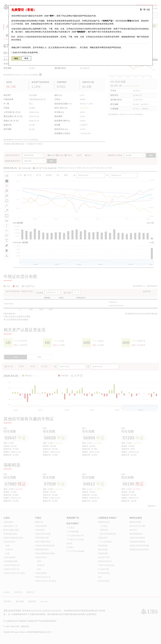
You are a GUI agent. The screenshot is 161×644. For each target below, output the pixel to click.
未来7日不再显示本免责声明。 (25, 53)
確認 (16, 58)
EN (148, 9)
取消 (26, 58)
